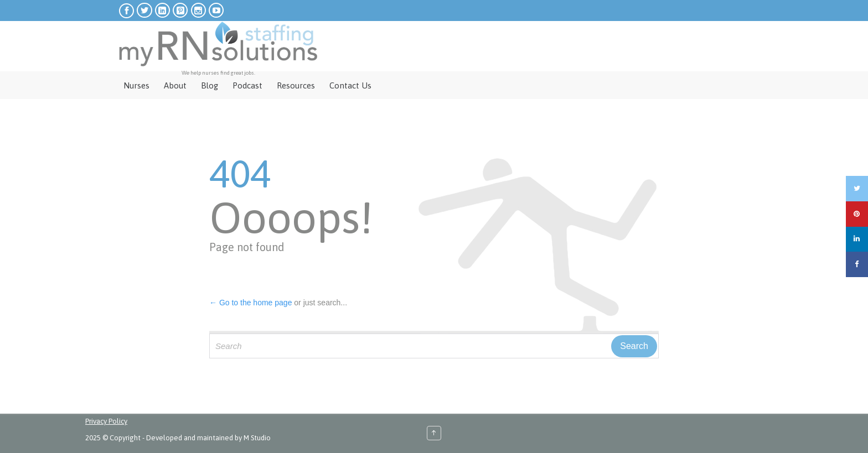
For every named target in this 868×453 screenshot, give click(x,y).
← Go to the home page (250, 303)
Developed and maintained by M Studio (208, 438)
